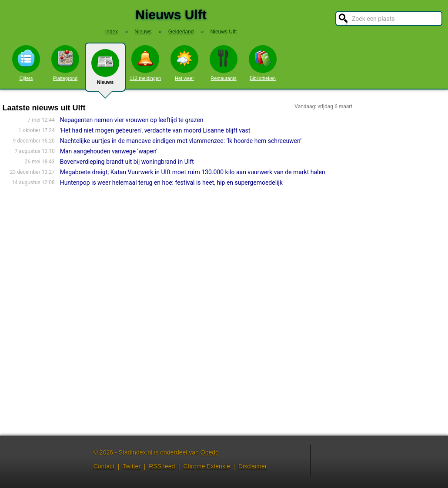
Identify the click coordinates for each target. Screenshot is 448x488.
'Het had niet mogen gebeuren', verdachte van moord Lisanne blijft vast (155, 130)
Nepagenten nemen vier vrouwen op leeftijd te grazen (132, 120)
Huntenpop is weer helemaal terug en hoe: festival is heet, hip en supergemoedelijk (171, 183)
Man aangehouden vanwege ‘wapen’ (109, 151)
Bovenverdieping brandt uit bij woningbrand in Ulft (127, 162)
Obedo (210, 452)
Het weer (184, 63)
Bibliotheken (263, 63)
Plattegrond (65, 63)
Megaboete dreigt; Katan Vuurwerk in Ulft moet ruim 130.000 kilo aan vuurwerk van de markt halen (193, 172)
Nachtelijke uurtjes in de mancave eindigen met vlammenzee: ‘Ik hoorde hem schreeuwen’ (181, 141)
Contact (104, 466)
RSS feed (162, 466)
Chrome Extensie (206, 466)
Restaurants (224, 63)
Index (112, 32)
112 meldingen (145, 63)
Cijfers (26, 63)
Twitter (132, 466)
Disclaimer (252, 466)
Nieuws (105, 70)
